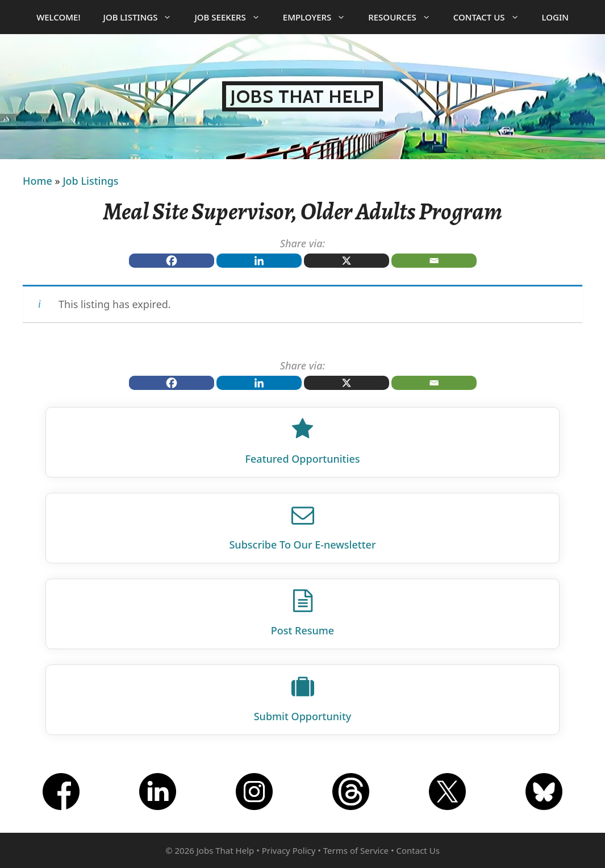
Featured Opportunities (303, 459)
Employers (320, 17)
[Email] (434, 261)
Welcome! (58, 17)
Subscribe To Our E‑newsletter (302, 545)
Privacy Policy (289, 850)
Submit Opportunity (303, 716)
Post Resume (302, 630)
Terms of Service (356, 850)
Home (37, 181)
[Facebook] (172, 261)
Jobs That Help (302, 96)
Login (555, 17)
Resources (405, 17)
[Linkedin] (259, 261)
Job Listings (143, 17)
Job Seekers (233, 17)
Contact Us (492, 17)
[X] (347, 261)
